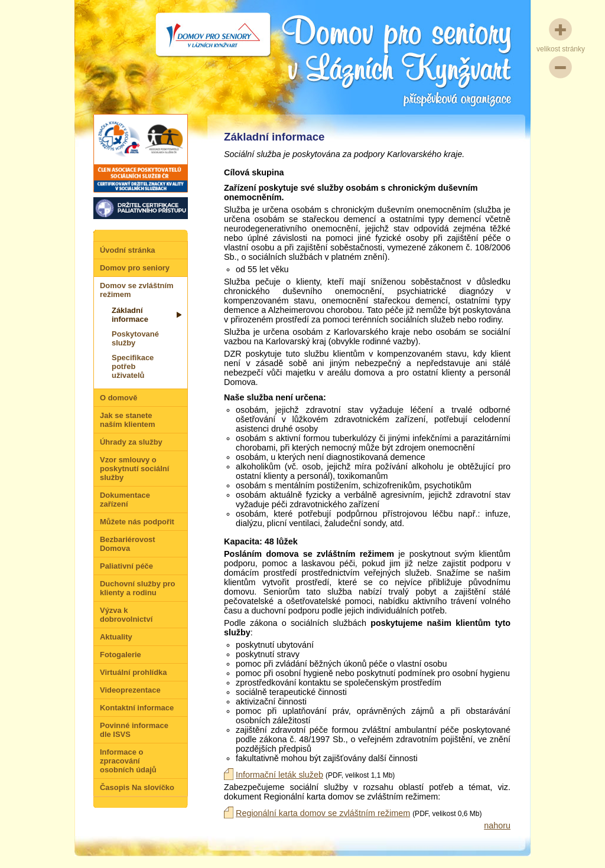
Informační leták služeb (279, 775)
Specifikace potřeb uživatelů (133, 366)
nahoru (497, 825)
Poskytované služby (135, 338)
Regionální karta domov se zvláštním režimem (323, 813)
